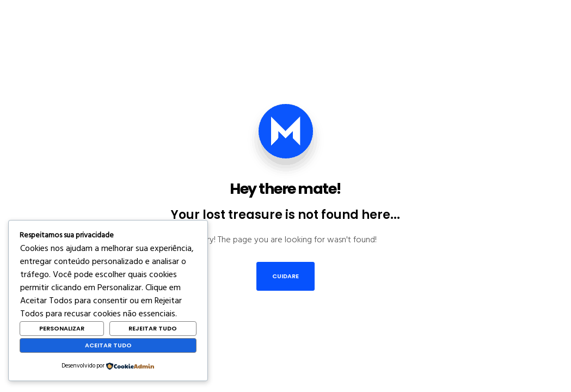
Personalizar (62, 328)
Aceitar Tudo (108, 345)
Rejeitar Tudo (153, 328)
